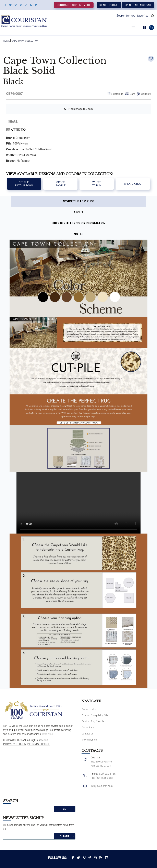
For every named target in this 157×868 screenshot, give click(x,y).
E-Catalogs (117, 94)
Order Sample (61, 184)
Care (132, 94)
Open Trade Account (138, 5)
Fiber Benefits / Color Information (78, 223)
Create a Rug (133, 184)
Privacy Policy (15, 744)
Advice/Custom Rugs (78, 201)
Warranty (146, 94)
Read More (48, 734)
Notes (79, 234)
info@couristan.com (102, 786)
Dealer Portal (109, 5)
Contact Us (88, 734)
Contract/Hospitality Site (74, 5)
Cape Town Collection (25, 41)
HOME (6, 41)
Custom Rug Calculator (94, 721)
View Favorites (89, 740)
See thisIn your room (24, 184)
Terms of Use (39, 744)
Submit (65, 836)
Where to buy (97, 184)
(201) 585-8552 (104, 778)
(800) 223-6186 (107, 774)
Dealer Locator (89, 709)
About (78, 212)
